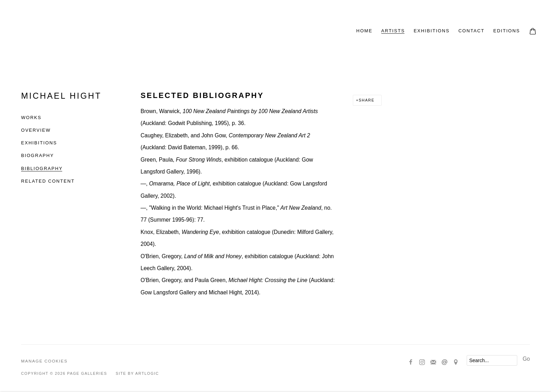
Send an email (445, 362)
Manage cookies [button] (44, 361)
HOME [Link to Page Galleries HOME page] (364, 31)
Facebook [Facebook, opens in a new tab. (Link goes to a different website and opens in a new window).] (411, 362)
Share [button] (367, 100)
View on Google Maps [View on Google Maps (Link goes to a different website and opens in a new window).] (456, 362)
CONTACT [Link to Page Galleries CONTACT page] (471, 31)
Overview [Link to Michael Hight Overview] (36, 130)
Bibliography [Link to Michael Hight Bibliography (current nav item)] (42, 168)
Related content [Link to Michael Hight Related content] (48, 181)
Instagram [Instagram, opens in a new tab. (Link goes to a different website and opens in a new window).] (422, 362)
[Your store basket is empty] (533, 32)
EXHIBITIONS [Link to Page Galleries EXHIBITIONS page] (432, 31)
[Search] (492, 360)
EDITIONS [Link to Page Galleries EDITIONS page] (507, 31)
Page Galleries (102, 32)
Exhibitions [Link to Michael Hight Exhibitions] (39, 143)
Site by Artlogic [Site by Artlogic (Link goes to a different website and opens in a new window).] (137, 373)
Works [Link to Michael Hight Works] (31, 117)
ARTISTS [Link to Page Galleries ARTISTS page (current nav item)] (393, 31)
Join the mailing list (433, 362)
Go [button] (526, 359)
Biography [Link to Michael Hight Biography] (37, 155)
